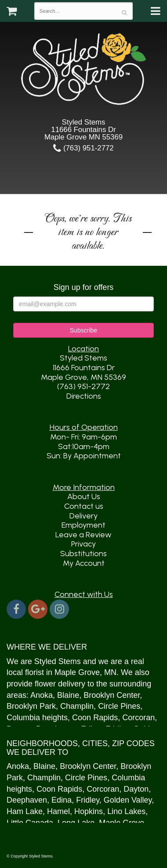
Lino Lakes (126, 811)
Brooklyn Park (31, 706)
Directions (84, 396)
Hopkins (89, 811)
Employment (83, 525)
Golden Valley (128, 800)
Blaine (68, 695)
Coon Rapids (95, 718)
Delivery (83, 516)
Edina (62, 800)
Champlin (77, 706)
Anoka (42, 695)
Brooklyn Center (112, 695)
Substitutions (83, 554)
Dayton (136, 789)
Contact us (84, 506)
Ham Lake (25, 811)
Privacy (83, 544)
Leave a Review (83, 535)
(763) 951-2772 (83, 148)
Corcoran (138, 718)
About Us (84, 497)
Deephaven (27, 800)
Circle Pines (119, 706)
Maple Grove (77, 672)
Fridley (88, 800)
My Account (84, 563)
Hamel (58, 811)
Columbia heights (37, 718)
